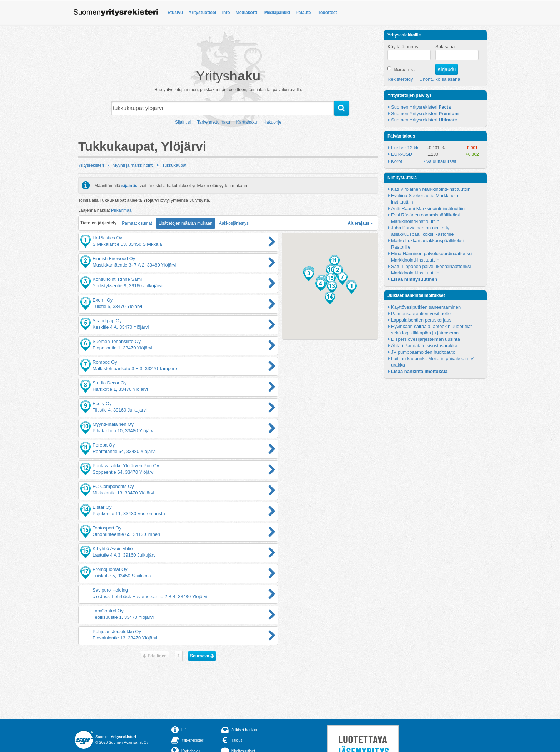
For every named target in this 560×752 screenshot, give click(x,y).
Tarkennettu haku (214, 122)
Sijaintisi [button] (183, 122)
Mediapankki (277, 13)
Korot (397, 161)
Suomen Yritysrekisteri (421, 107)
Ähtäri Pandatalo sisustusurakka (424, 346)
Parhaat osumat (137, 223)
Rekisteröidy (400, 79)
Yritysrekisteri (91, 165)
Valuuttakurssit (441, 161)
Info (226, 13)
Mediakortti (247, 13)
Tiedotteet (327, 13)
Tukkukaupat (174, 165)
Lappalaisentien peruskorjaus (421, 320)
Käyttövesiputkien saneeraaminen (426, 307)
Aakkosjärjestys (234, 223)
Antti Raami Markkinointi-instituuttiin (428, 208)
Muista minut (404, 69)
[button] (352, 287)
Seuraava (202, 656)
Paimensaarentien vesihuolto (421, 313)
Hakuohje (272, 122)
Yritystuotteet (202, 13)
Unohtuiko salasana (440, 79)
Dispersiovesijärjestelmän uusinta (426, 339)
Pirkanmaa (121, 210)
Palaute (303, 13)
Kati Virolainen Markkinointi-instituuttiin (431, 189)
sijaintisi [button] (130, 185)
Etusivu (175, 13)
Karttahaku (247, 122)
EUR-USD (402, 154)
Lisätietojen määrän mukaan (186, 223)
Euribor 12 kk (405, 148)
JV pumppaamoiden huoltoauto (423, 352)
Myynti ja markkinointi (133, 165)
